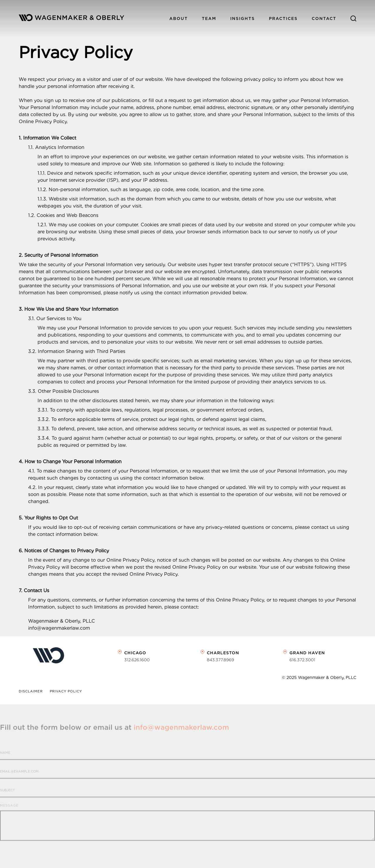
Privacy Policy (66, 691)
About (179, 18)
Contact (324, 18)
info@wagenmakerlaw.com (181, 735)
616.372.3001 (302, 660)
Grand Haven (307, 653)
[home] (71, 19)
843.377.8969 (220, 660)
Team (209, 18)
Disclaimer (31, 691)
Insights (243, 18)
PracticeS (283, 18)
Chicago (135, 653)
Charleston (223, 653)
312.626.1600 (137, 660)
